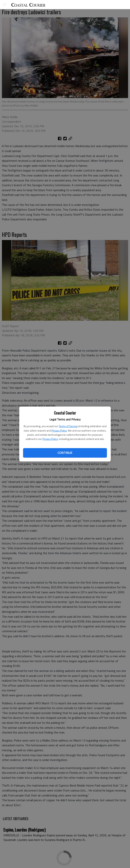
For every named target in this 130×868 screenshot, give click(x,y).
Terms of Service (68, 426)
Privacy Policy (59, 430)
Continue (65, 453)
